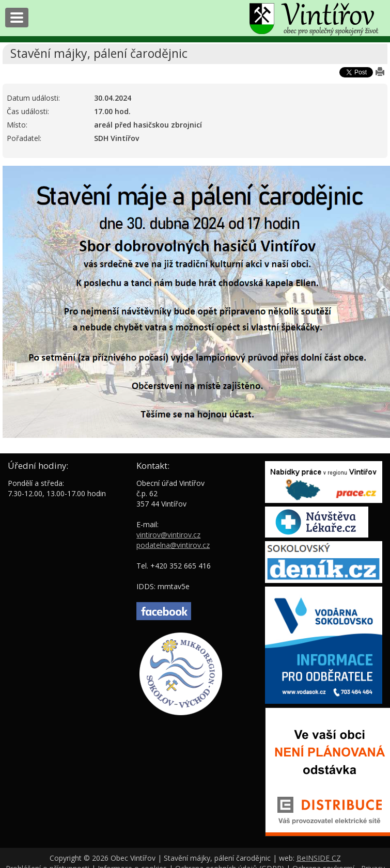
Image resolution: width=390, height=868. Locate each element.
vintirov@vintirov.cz (168, 535)
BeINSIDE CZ (319, 858)
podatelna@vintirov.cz (173, 545)
